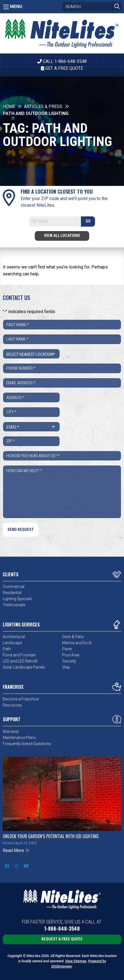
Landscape (12, 643)
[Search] (92, 7)
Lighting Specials (17, 599)
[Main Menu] (6, 7)
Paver (67, 649)
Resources (12, 705)
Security (69, 661)
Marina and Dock (77, 643)
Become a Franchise (21, 699)
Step (66, 667)
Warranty (11, 731)
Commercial (14, 587)
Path (7, 649)
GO (88, 221)
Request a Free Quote (62, 939)
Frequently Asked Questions (27, 744)
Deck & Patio (73, 637)
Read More (16, 850)
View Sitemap (76, 961)
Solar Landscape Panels (24, 667)
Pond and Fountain (19, 655)
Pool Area (71, 655)
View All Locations (62, 236)
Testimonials (14, 605)
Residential (12, 593)
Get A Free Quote (62, 68)
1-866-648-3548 (62, 929)
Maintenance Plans (19, 738)
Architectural (14, 637)
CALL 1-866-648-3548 (62, 61)
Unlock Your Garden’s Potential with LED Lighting (51, 836)
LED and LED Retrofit (20, 661)
